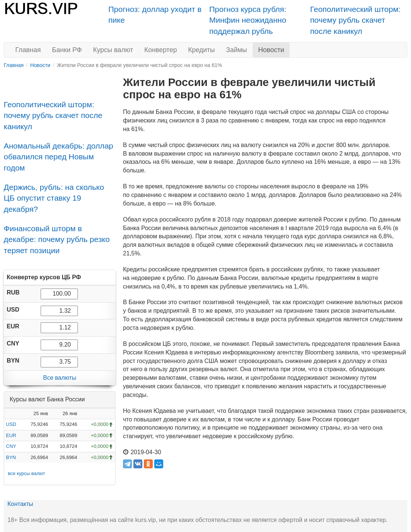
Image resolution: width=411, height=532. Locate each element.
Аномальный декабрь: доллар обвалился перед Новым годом (59, 157)
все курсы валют (26, 473)
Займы (237, 50)
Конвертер (161, 50)
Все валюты (59, 378)
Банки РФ (67, 50)
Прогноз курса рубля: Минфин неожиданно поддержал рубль (248, 20)
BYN (11, 457)
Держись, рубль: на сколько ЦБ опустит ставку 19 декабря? (54, 198)
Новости (271, 50)
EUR (11, 435)
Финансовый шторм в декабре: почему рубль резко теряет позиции (57, 239)
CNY (11, 446)
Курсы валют (113, 50)
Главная (28, 50)
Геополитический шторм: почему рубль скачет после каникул (355, 20)
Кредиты (202, 50)
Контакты (20, 504)
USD (11, 424)
